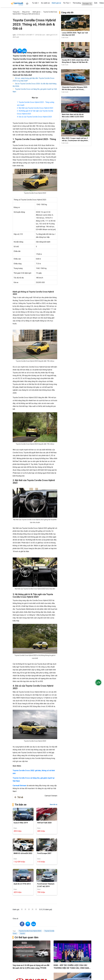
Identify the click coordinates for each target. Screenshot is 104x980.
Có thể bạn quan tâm (26, 937)
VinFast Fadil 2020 (44, 823)
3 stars (31, 909)
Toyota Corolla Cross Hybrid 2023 (30, 931)
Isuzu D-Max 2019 (21, 823)
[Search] (87, 4)
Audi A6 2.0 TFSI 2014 (22, 884)
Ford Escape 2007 (44, 853)
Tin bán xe (21, 805)
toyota (22, 933)
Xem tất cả (53, 804)
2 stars (28, 909)
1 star (24, 909)
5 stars (38, 909)
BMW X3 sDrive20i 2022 (23, 853)
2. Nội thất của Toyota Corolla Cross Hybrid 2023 (35, 108)
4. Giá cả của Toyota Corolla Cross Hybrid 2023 (34, 117)
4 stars (35, 909)
